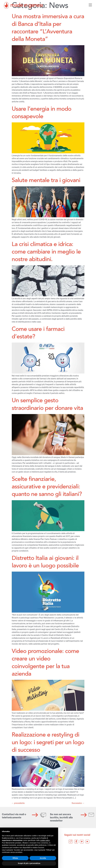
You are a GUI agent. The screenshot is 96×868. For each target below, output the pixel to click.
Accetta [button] (43, 858)
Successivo (78, 803)
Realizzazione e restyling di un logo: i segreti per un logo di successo (48, 743)
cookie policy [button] (45, 840)
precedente (18, 803)
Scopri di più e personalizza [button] (29, 863)
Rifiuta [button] (15, 858)
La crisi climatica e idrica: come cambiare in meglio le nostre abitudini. (46, 252)
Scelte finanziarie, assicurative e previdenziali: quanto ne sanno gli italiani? (47, 487)
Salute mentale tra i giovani (46, 181)
